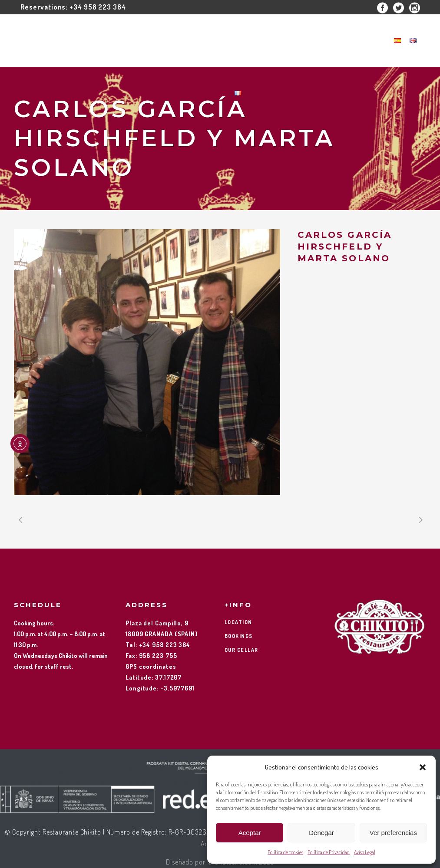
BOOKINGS (239, 636)
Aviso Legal (365, 852)
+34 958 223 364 (98, 7)
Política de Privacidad (329, 852)
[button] (423, 767)
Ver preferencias (393, 833)
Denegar (321, 833)
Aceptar (250, 833)
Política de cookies (285, 852)
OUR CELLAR (242, 650)
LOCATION (238, 622)
